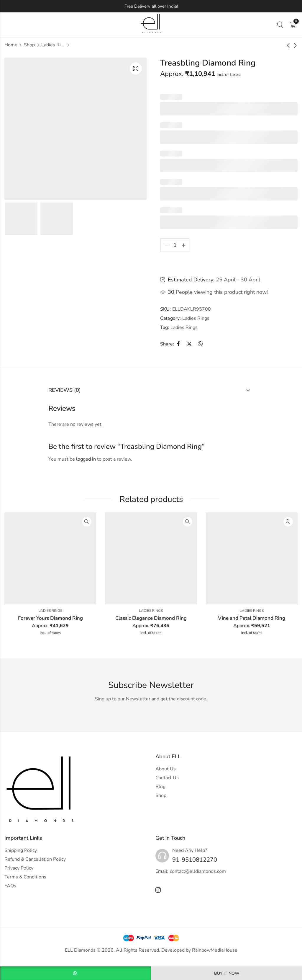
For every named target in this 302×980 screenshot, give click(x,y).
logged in (86, 459)
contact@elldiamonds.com (198, 871)
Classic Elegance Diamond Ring (151, 618)
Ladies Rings (53, 45)
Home (11, 45)
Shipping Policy (21, 850)
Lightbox (136, 69)
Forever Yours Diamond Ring (50, 618)
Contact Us (167, 778)
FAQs (10, 886)
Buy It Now (227, 973)
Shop (29, 45)
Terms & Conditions (25, 877)
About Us (166, 769)
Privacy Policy (19, 868)
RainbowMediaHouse (215, 950)
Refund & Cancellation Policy (35, 859)
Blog (160, 787)
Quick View (87, 522)
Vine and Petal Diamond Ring (252, 618)
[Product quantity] (175, 245)
